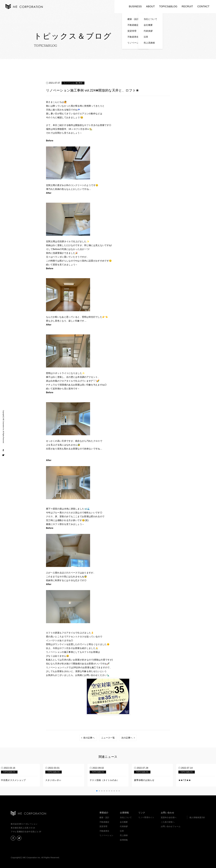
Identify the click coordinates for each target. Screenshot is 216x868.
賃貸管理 (103, 826)
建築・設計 (104, 817)
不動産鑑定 (104, 822)
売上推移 (124, 835)
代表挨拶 (124, 826)
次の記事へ (127, 738)
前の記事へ (89, 738)
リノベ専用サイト (146, 817)
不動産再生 (104, 831)
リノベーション (106, 835)
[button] (97, 791)
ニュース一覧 (108, 738)
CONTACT (203, 6)
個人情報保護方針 (197, 817)
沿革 (122, 831)
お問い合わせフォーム (171, 826)
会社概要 (124, 822)
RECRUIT (187, 6)
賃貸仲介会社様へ (169, 817)
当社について (126, 817)
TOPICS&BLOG (168, 6)
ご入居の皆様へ (168, 822)
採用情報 (124, 840)
